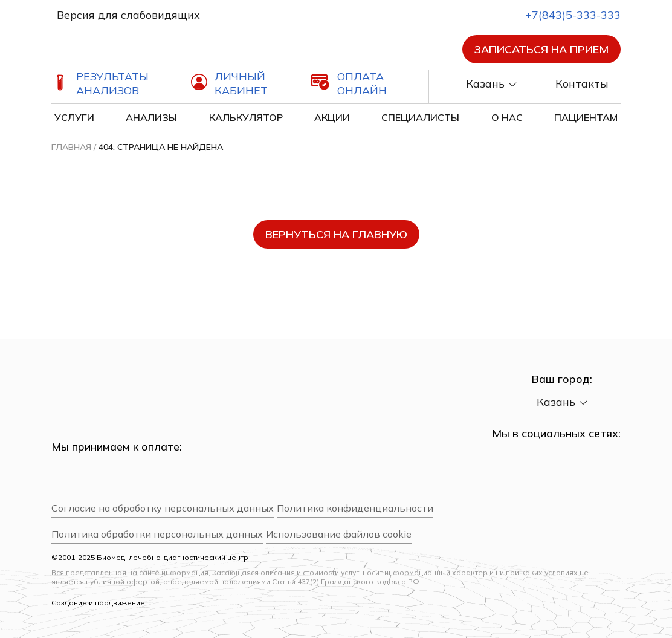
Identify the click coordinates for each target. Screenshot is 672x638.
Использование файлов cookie (339, 534)
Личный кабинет (241, 83)
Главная (71, 147)
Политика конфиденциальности (355, 508)
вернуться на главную (336, 234)
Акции (332, 117)
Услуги (74, 117)
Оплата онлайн (362, 83)
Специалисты (420, 117)
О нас (507, 117)
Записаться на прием (541, 49)
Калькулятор (246, 117)
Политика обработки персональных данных (157, 534)
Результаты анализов (112, 83)
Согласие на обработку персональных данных (163, 508)
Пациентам (586, 117)
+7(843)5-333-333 (562, 15)
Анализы (151, 117)
